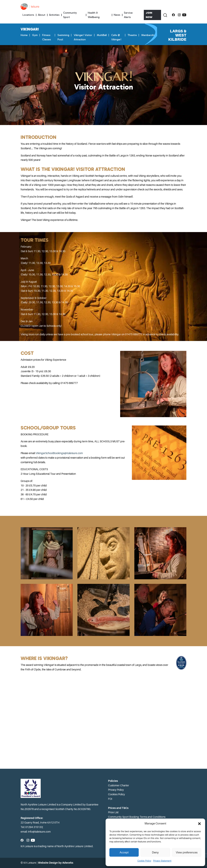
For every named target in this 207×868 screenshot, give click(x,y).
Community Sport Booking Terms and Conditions (137, 817)
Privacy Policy (116, 790)
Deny (155, 852)
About (42, 15)
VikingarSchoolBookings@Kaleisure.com (60, 453)
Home (24, 35)
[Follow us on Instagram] (179, 15)
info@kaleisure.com (39, 832)
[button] (199, 824)
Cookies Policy (116, 794)
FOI (110, 799)
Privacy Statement (162, 861)
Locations (28, 15)
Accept (124, 852)
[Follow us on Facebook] (173, 15)
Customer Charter (119, 785)
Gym (35, 35)
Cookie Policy (144, 861)
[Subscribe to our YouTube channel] (184, 15)
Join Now (149, 15)
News (117, 15)
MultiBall (102, 35)
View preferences (187, 852)
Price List (113, 812)
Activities (54, 15)
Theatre (132, 35)
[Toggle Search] (165, 15)
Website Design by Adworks (56, 863)
